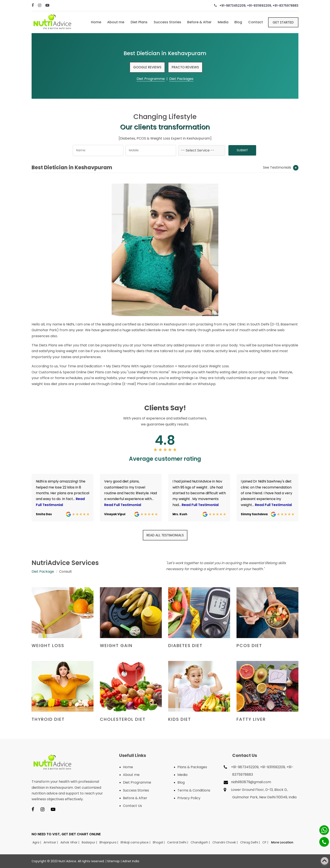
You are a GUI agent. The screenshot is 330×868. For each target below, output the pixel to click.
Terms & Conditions (194, 790)
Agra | (37, 842)
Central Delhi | (178, 842)
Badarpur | (90, 842)
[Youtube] (48, 6)
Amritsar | (51, 842)
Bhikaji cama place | (136, 842)
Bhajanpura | (109, 842)
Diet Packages (181, 79)
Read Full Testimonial (123, 505)
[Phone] (324, 842)
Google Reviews (147, 67)
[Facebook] (33, 6)
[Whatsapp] (324, 830)
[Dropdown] (202, 150)
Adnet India (131, 861)
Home (93, 22)
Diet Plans (137, 22)
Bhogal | (159, 842)
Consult (66, 572)
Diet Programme (151, 79)
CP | (266, 842)
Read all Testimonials (165, 535)
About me (114, 22)
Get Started (283, 22)
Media (222, 22)
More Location (282, 842)
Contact (255, 22)
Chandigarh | (201, 842)
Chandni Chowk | (225, 842)
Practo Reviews (185, 67)
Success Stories (166, 22)
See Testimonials (281, 167)
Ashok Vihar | (70, 842)
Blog (237, 22)
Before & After (198, 22)
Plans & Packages (192, 767)
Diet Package (43, 572)
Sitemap (113, 861)
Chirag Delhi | (250, 842)
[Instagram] (40, 6)
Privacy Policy (189, 798)
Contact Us (132, 806)
